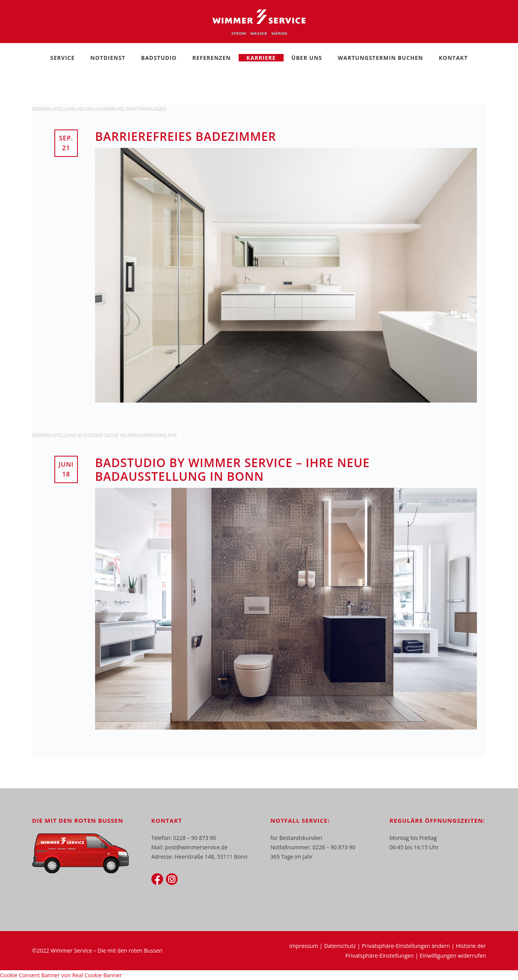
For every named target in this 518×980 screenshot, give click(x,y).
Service (63, 58)
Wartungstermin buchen (380, 58)
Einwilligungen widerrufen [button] (453, 956)
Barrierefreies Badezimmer (186, 136)
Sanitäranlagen (146, 109)
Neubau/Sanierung (102, 109)
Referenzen (211, 58)
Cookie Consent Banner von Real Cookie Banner (61, 975)
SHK (172, 435)
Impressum (304, 946)
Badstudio (159, 58)
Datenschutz (340, 946)
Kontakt (453, 58)
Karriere (261, 58)
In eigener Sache (99, 435)
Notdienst (108, 58)
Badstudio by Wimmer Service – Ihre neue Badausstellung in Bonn (232, 469)
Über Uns (307, 58)
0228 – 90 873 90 (195, 838)
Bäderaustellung (55, 109)
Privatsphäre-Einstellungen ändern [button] (406, 946)
